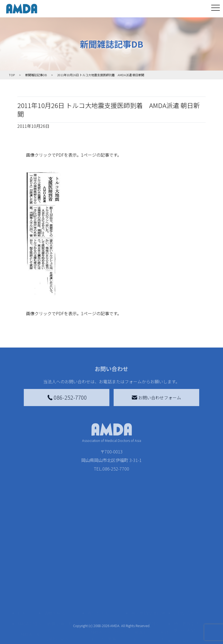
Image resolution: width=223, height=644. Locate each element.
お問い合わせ (186, 548)
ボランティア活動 (64, 604)
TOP (22, 548)
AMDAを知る (29, 559)
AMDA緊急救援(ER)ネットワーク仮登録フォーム (65, 634)
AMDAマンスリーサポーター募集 (109, 571)
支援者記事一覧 (106, 634)
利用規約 (182, 576)
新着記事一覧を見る (64, 562)
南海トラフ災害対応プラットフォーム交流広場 (151, 574)
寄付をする (98, 548)
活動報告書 (29, 588)
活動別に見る (60, 583)
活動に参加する (59, 593)
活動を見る (55, 548)
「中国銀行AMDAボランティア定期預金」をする (109, 619)
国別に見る (58, 574)
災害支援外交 (147, 559)
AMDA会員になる (107, 559)
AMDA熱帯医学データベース (30, 630)
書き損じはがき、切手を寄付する (108, 586)
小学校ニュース (29, 603)
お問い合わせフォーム (156, 398)
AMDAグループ (30, 573)
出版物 (27, 615)
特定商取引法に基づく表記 (189, 562)
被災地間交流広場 (148, 548)
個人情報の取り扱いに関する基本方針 (189, 593)
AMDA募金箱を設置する (109, 601)
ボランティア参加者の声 (64, 616)
